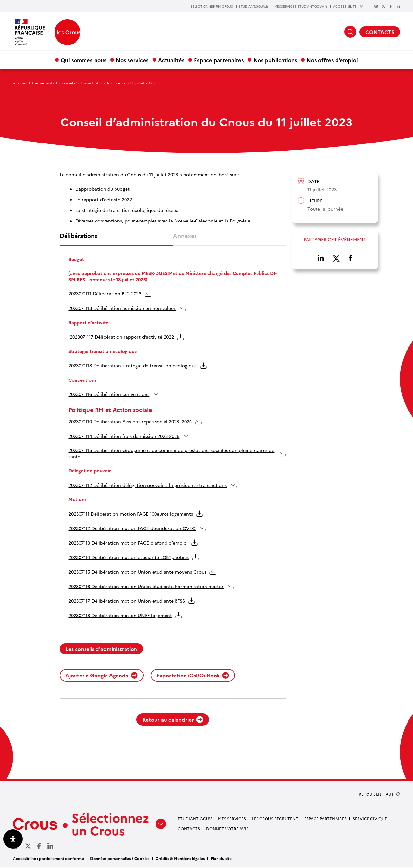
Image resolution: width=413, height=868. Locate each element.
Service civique (370, 819)
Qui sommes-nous (84, 60)
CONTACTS (380, 32)
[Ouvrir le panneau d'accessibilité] (13, 839)
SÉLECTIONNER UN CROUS (212, 6)
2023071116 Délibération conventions (109, 395)
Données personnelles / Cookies (120, 859)
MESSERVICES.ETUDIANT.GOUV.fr (301, 6)
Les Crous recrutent (275, 819)
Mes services (232, 819)
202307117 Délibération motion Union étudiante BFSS (127, 601)
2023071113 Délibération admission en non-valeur (122, 309)
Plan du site (221, 859)
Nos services (132, 60)
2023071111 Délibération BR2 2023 (105, 294)
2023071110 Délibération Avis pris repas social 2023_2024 (130, 422)
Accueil (20, 83)
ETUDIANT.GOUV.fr (254, 6)
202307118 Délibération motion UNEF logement (121, 616)
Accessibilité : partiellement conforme (48, 859)
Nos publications (275, 60)
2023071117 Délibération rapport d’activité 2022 (121, 337)
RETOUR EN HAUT (376, 795)
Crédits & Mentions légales (180, 859)
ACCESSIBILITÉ (348, 6)
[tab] (116, 239)
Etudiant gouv (195, 819)
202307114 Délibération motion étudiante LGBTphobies (129, 557)
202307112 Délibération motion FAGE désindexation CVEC (132, 528)
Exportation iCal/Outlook (193, 676)
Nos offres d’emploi (332, 60)
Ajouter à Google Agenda (102, 676)
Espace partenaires (219, 60)
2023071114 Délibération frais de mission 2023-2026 (124, 436)
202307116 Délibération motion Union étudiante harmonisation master (146, 587)
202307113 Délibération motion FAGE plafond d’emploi (128, 543)
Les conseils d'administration (101, 649)
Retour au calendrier (173, 720)
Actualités (171, 60)
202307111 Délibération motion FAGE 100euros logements (131, 514)
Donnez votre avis (227, 829)
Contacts (189, 829)
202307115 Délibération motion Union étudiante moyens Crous (138, 572)
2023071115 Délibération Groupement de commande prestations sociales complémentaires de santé (172, 454)
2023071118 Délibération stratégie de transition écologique (133, 366)
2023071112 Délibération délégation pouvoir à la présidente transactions (148, 485)
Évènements (43, 83)
